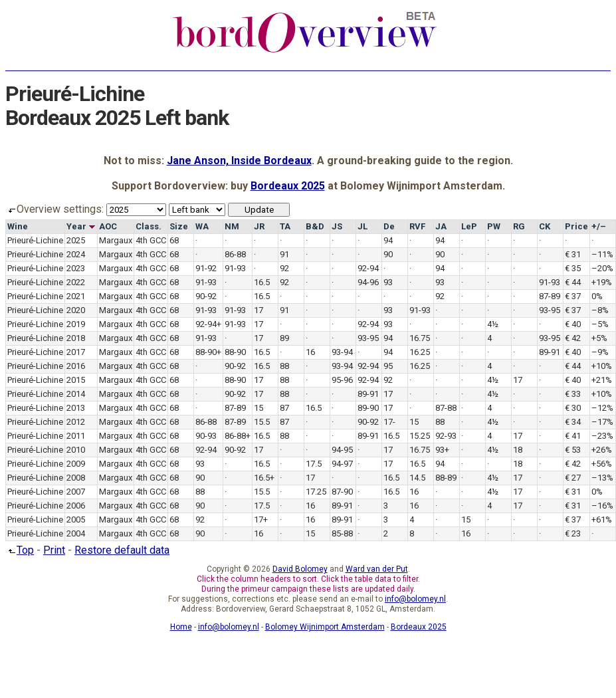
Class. (149, 226)
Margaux (116, 240)
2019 (76, 324)
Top (20, 550)
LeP (469, 226)
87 (284, 408)
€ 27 (573, 478)
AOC (108, 226)
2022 (76, 282)
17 (258, 310)
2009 (76, 464)
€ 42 (573, 338)
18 (518, 450)
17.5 (314, 464)
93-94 (342, 352)
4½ (493, 324)
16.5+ (264, 478)
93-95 (550, 310)
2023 (76, 268)
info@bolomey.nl (415, 599)
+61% (602, 520)
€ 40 (573, 324)
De (389, 226)
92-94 (368, 268)
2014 (76, 394)
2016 (76, 366)
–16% (602, 506)
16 (310, 352)
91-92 (206, 268)
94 (388, 240)
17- (389, 422)
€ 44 (573, 282)
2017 (76, 352)
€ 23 (573, 533)
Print (54, 550)
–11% (602, 254)
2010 (76, 450)
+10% (602, 366)
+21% (602, 380)
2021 (76, 296)
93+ (442, 450)
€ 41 (573, 436)
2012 (76, 422)
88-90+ (208, 352)
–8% (600, 310)
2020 (76, 310)
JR (259, 226)
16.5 (262, 282)
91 (284, 254)
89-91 (550, 352)
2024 (76, 254)
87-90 (342, 492)
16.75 (420, 338)
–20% (602, 268)
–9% (600, 352)
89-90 (368, 408)
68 (174, 240)
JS (337, 226)
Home (181, 627)
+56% (602, 464)
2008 (76, 478)
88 (284, 366)
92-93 (446, 436)
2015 (76, 380)
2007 (76, 492)
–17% (602, 422)
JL (362, 226)
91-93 (235, 268)
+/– (599, 226)
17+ (261, 520)
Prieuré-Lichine (35, 240)
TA (285, 226)
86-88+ (238, 436)
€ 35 (573, 268)
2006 (76, 506)
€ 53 (573, 450)
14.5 (417, 478)
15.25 (420, 436)
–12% (602, 408)
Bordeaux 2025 (288, 186)
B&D (315, 226)
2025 (76, 240)
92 (284, 268)
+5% (599, 338)
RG (519, 226)
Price (576, 226)
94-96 (368, 282)
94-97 (342, 464)
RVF (417, 226)
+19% (602, 282)
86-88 (235, 254)
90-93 (206, 436)
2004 (76, 533)
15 (258, 408)
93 (388, 282)
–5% (600, 324)
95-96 (342, 380)
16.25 (420, 352)
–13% (602, 478)
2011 (76, 436)
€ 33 (573, 394)
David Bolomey (300, 569)
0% (597, 296)
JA (441, 226)
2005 (76, 520)
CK (545, 226)
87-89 (550, 296)
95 (388, 366)
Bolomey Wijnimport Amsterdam (325, 627)
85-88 (342, 533)
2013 (76, 408)
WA (202, 226)
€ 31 (573, 254)
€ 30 (573, 408)
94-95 (342, 450)
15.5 (262, 422)
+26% (602, 450)
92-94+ (208, 324)
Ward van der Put (377, 569)
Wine (18, 226)
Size (179, 226)
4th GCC (151, 240)
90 (388, 254)
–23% (602, 436)
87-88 (446, 408)
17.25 (316, 492)
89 (284, 338)
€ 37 (573, 296)
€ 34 (573, 422)
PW (494, 226)
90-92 (206, 296)
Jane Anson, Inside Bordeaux (239, 161)
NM (232, 226)
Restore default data (122, 550)
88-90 (235, 352)
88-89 (446, 478)
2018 (76, 338)
